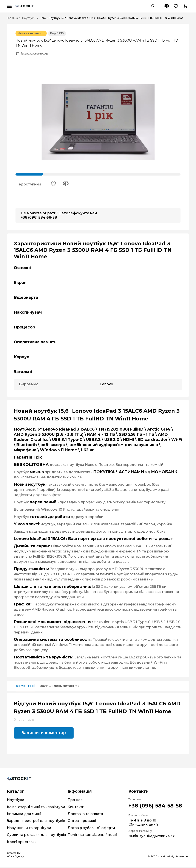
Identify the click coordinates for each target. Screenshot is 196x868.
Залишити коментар (34, 53)
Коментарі (27, 687)
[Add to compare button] (67, 185)
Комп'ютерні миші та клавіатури (36, 808)
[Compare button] (167, 6)
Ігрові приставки (22, 843)
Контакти (76, 808)
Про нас (75, 801)
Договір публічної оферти (91, 829)
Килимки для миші (24, 815)
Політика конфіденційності (92, 836)
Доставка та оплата (85, 815)
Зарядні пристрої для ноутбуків (36, 822)
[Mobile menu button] (9, 6)
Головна (12, 18)
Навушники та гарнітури (29, 829)
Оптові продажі (82, 822)
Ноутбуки (29, 18)
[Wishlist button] (176, 6)
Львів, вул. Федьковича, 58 (152, 837)
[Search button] (153, 6)
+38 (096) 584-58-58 (39, 218)
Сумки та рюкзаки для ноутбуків (36, 836)
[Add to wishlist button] (54, 185)
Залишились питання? (68, 687)
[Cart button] (185, 6)
